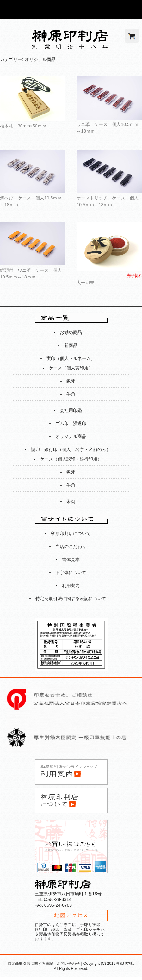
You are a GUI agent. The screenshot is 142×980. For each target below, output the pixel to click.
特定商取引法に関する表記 (30, 964)
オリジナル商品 (71, 436)
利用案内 (71, 585)
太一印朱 (85, 283)
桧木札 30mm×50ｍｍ (25, 126)
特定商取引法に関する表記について (71, 598)
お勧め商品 (71, 332)
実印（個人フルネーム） (71, 358)
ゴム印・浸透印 (71, 423)
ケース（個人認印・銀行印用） (71, 459)
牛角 (71, 394)
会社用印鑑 (71, 410)
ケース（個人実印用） (71, 368)
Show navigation (133, 10)
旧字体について (71, 572)
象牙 (71, 381)
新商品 (71, 345)
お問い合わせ (68, 964)
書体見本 (71, 559)
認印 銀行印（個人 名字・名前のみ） (71, 449)
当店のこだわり (71, 546)
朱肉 (71, 501)
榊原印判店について (71, 533)
